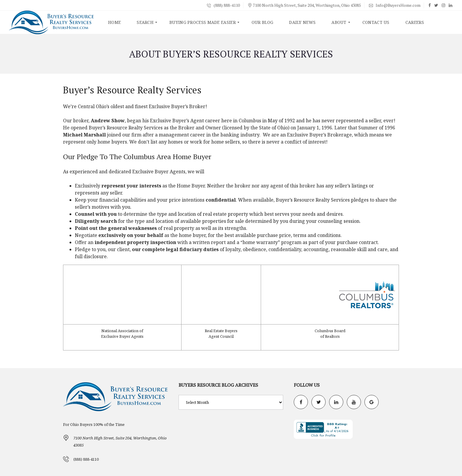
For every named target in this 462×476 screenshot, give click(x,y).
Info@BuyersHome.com (395, 5)
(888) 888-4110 (223, 5)
